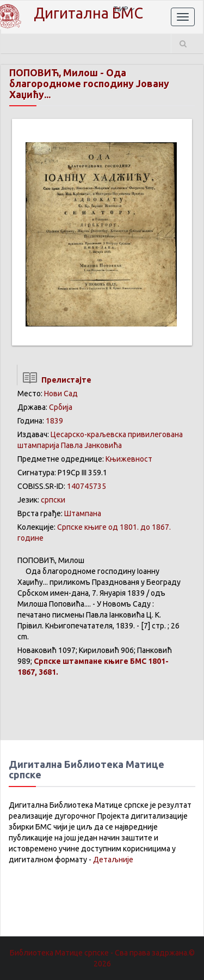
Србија (61, 407)
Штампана (83, 513)
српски (53, 500)
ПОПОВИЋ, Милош (54, 72)
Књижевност (129, 459)
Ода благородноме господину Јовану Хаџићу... (89, 83)
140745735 (86, 486)
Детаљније (113, 860)
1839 (54, 421)
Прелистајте (54, 380)
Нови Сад (61, 394)
